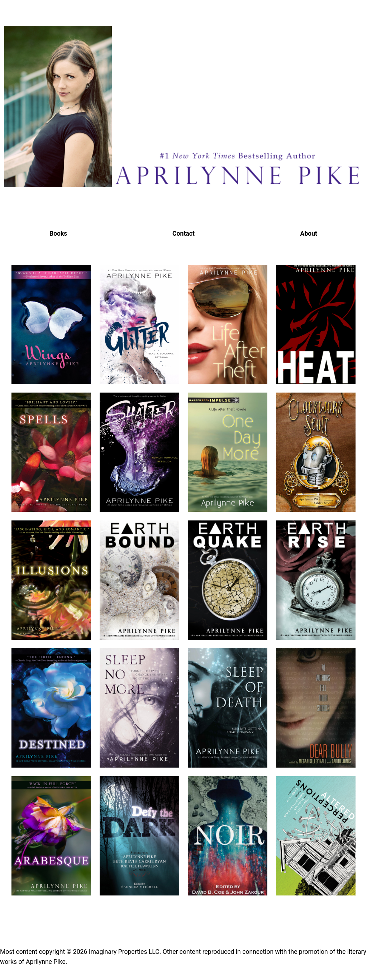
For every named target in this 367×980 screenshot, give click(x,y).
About (309, 234)
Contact (183, 234)
